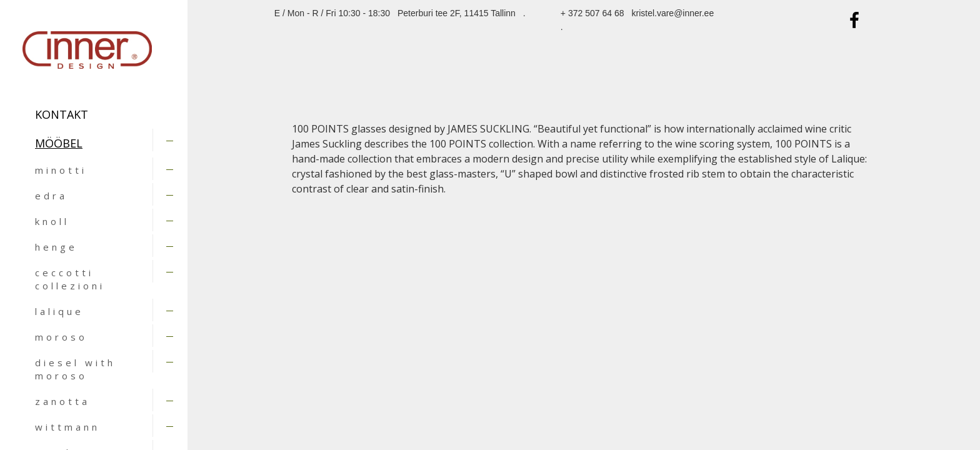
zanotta (62, 401)
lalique (59, 311)
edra (51, 196)
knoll (52, 221)
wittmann (67, 427)
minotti (61, 170)
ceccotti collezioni (70, 279)
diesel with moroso (75, 369)
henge (56, 247)
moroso (61, 337)
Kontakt (62, 114)
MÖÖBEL (59, 143)
